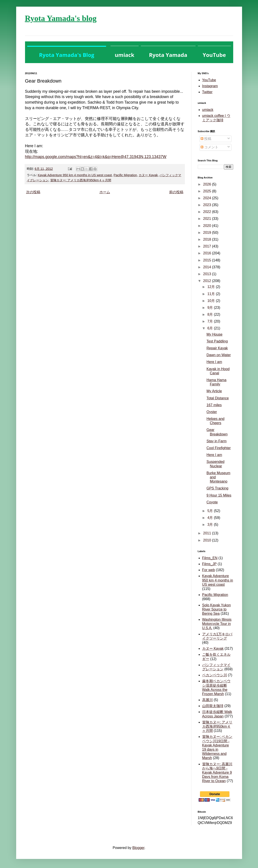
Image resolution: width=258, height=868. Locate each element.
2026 (208, 184)
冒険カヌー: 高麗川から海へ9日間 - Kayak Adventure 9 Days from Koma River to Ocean (217, 773)
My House (214, 334)
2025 (208, 191)
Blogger (138, 848)
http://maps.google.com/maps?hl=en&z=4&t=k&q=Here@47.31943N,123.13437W (96, 157)
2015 (208, 260)
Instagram (210, 86)
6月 (210, 328)
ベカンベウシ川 (215, 675)
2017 (208, 246)
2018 (208, 239)
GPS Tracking (217, 488)
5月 (210, 511)
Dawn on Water (219, 355)
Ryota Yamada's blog (61, 18)
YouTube (209, 80)
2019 (208, 233)
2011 (208, 533)
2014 (208, 267)
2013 (208, 274)
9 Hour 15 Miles (219, 495)
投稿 (206, 139)
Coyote (212, 502)
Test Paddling (217, 341)
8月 (210, 314)
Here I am (214, 362)
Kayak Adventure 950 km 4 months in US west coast (75, 175)
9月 (210, 308)
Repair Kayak (217, 348)
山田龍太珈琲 (213, 706)
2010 (208, 540)
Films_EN (210, 558)
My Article (214, 391)
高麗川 (208, 700)
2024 (208, 198)
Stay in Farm (216, 441)
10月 (211, 301)
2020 (208, 226)
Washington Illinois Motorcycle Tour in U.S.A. (217, 624)
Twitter (207, 92)
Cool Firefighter (218, 448)
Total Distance (218, 398)
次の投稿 (33, 192)
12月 (211, 287)
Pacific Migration (125, 175)
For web (209, 570)
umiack (208, 110)
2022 (208, 212)
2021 (208, 219)
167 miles (214, 405)
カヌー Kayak (148, 175)
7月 (210, 321)
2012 (208, 281)
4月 (210, 518)
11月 (211, 294)
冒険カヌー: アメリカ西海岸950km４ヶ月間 (81, 180)
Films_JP (210, 564)
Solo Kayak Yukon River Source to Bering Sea (217, 609)
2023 (208, 205)
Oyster (212, 412)
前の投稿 (176, 192)
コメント (210, 147)
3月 (210, 525)
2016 (208, 253)
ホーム (105, 192)
